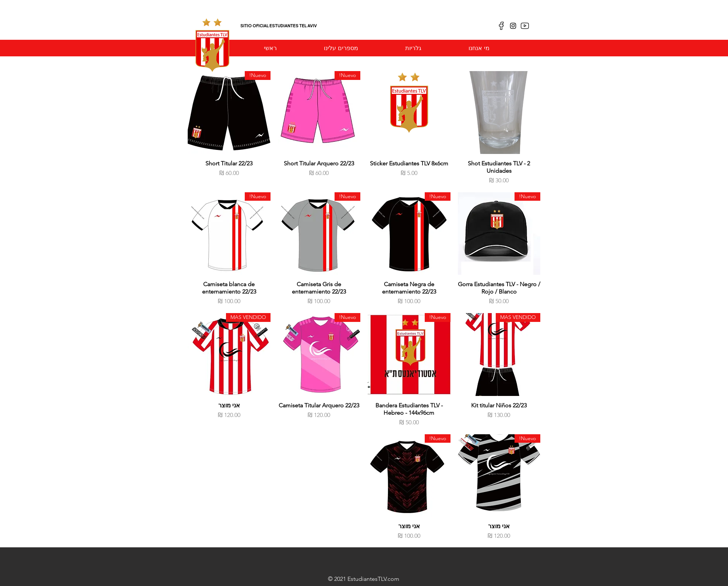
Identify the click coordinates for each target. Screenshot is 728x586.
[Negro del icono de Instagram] (513, 26)
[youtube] (525, 26)
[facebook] (501, 26)
